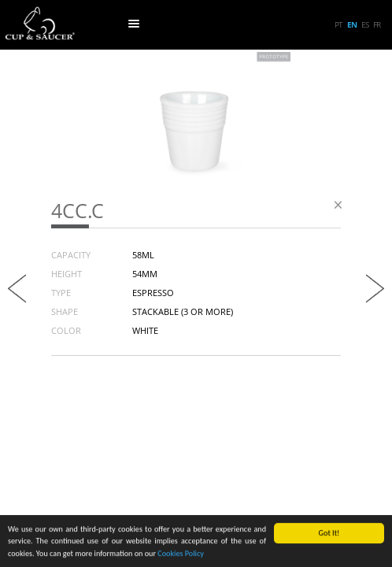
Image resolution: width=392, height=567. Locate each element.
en (352, 24)
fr (377, 24)
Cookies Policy (181, 554)
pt (338, 24)
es (365, 24)
